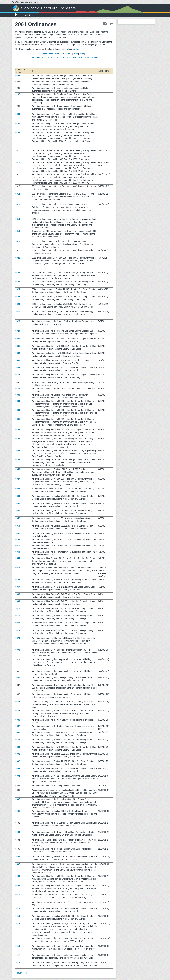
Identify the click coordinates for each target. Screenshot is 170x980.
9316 (18, 219)
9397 (18, 799)
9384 (18, 702)
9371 (18, 616)
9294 (18, 76)
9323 (18, 282)
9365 (18, 568)
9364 (18, 558)
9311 (18, 162)
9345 (18, 460)
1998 (45, 53)
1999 (51, 53)
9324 (18, 289)
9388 (18, 732)
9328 (18, 321)
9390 (18, 747)
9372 (18, 623)
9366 (18, 580)
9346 (18, 469)
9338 (18, 395)
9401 (18, 811)
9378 (18, 650)
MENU (29, 15)
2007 (44, 58)
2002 (69, 53)
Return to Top (22, 973)
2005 (32, 58)
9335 (18, 375)
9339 (18, 401)
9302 (18, 133)
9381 (18, 677)
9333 (18, 360)
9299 (18, 114)
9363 (18, 552)
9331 (18, 346)
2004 (81, 53)
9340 (18, 410)
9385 (18, 711)
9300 (18, 124)
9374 (18, 638)
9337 (18, 389)
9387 (18, 726)
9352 (18, 518)
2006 (38, 58)
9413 (18, 916)
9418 (18, 962)
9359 (18, 540)
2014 (87, 58)
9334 (18, 367)
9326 (18, 304)
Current (95, 58)
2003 (75, 53)
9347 (18, 479)
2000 (57, 53)
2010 (62, 58)
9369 (18, 601)
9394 (18, 776)
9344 (18, 450)
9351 (18, 510)
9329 (18, 331)
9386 (18, 720)
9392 (18, 761)
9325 (18, 297)
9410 (18, 895)
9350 (18, 503)
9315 (18, 204)
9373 (18, 630)
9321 (18, 258)
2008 (50, 58)
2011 (68, 58)
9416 (18, 946)
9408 (18, 876)
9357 (18, 533)
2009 (56, 58)
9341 (18, 419)
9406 (18, 856)
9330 (18, 339)
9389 (18, 740)
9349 (18, 496)
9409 (18, 886)
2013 (81, 58)
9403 (18, 832)
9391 (18, 754)
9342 (18, 430)
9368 (18, 594)
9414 (18, 923)
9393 (18, 768)
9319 (18, 241)
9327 (18, 311)
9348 (18, 489)
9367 (18, 587)
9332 (18, 353)
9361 (18, 546)
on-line (76, 49)
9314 (18, 194)
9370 (18, 608)
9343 (18, 439)
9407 (18, 864)
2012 (75, 58)
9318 (18, 231)
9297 (18, 94)
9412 (18, 908)
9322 (18, 273)
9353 (18, 526)
